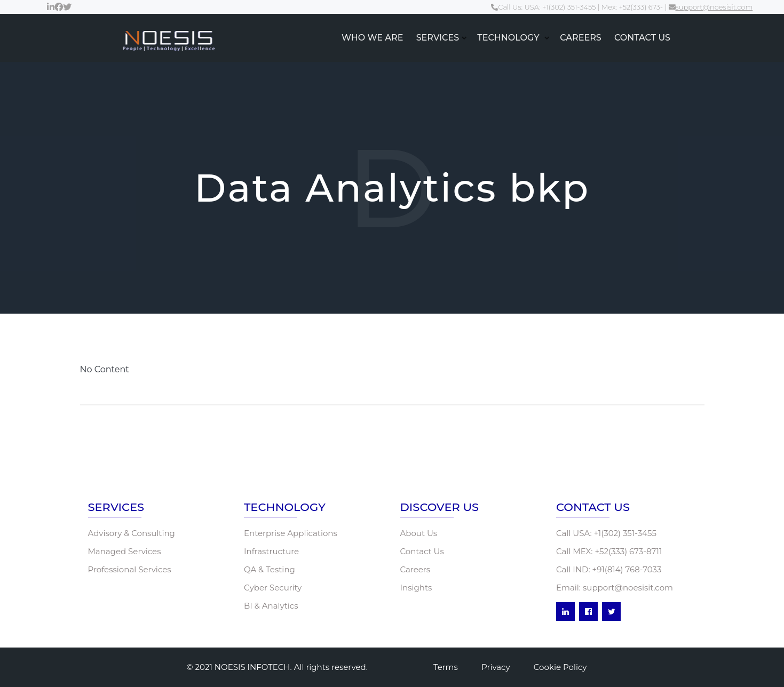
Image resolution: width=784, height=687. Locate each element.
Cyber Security (273, 588)
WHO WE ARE (372, 38)
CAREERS (581, 38)
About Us (419, 533)
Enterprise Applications (291, 533)
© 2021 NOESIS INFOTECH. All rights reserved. (277, 667)
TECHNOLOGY (509, 38)
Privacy (496, 667)
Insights (416, 588)
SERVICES (438, 38)
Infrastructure (271, 551)
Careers (415, 569)
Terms (446, 667)
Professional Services (130, 569)
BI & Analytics (271, 606)
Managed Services (125, 551)
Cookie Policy (560, 667)
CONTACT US (642, 38)
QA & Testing (270, 569)
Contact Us (422, 551)
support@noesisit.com (711, 7)
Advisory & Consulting (132, 533)
